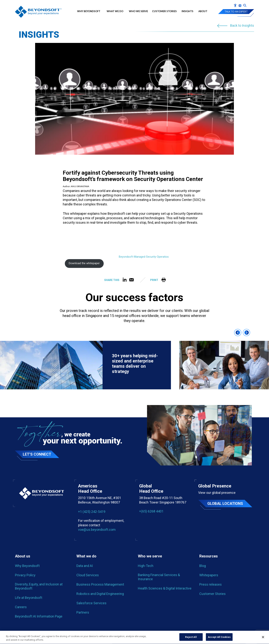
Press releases (211, 584)
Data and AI (85, 566)
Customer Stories (164, 11)
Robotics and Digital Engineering (100, 594)
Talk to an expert (236, 12)
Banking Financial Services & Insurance (159, 577)
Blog (203, 566)
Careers (21, 607)
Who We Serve (138, 11)
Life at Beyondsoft (29, 598)
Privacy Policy (25, 575)
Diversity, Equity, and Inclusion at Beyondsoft (39, 586)
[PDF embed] (91, 244)
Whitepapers (209, 575)
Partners (83, 612)
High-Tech (146, 566)
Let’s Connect (37, 454)
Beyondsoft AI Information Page (39, 616)
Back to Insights (242, 26)
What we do (115, 11)
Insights (187, 11)
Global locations (225, 504)
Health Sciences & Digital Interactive (165, 588)
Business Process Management (100, 584)
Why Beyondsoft (90, 11)
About (203, 11)
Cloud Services (88, 575)
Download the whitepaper (84, 263)
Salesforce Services (91, 603)
